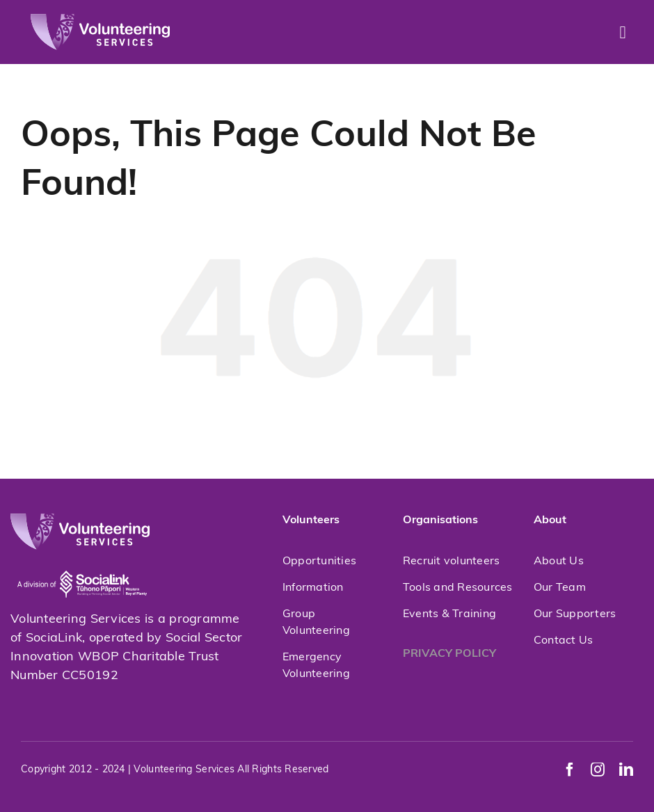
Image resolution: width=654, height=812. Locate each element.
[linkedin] (626, 770)
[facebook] (570, 770)
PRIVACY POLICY (449, 654)
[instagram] (598, 770)
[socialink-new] (82, 556)
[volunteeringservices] (100, 20)
